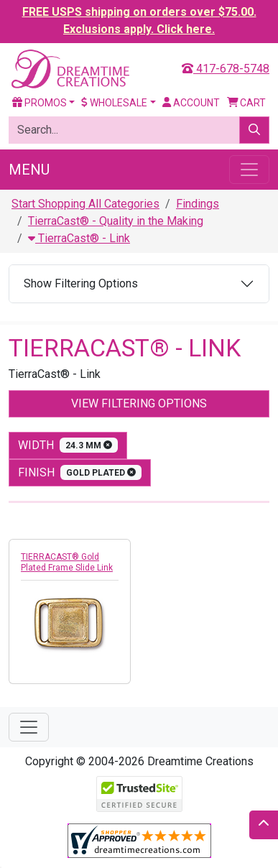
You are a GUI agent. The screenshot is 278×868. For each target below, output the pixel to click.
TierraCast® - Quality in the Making (116, 221)
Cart (247, 103)
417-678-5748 (226, 69)
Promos (40, 103)
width (68, 445)
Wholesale (114, 103)
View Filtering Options (139, 403)
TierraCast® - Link (79, 238)
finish (80, 472)
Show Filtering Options (81, 283)
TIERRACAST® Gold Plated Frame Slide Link (67, 562)
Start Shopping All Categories (85, 204)
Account (191, 103)
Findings (198, 204)
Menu (29, 170)
